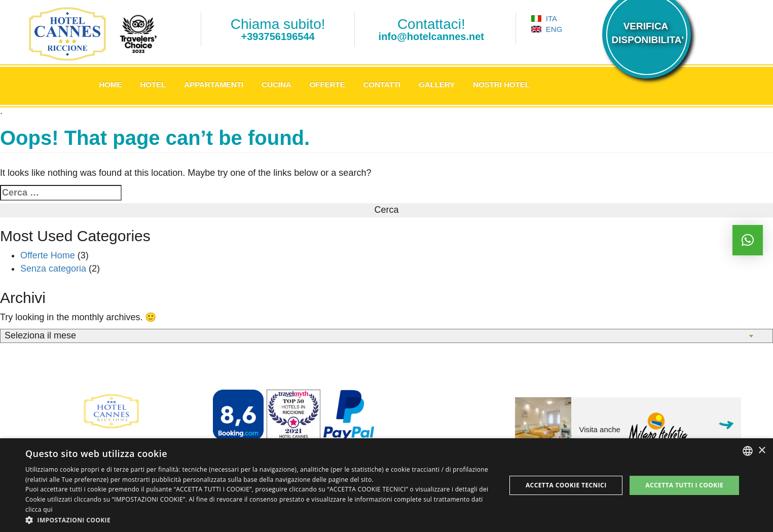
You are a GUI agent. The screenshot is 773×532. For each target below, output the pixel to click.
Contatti (382, 84)
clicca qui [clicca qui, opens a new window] (39, 509)
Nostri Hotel (501, 84)
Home (111, 84)
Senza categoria (53, 269)
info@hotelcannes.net (431, 36)
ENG (547, 29)
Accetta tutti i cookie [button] (684, 485)
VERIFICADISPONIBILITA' (646, 33)
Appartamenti (214, 84)
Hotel (153, 84)
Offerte (327, 84)
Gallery (437, 84)
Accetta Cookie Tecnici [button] (566, 485)
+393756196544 (278, 36)
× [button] (762, 451)
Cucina (276, 84)
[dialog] (386, 485)
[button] (259, 520)
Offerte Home (48, 255)
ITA (544, 18)
